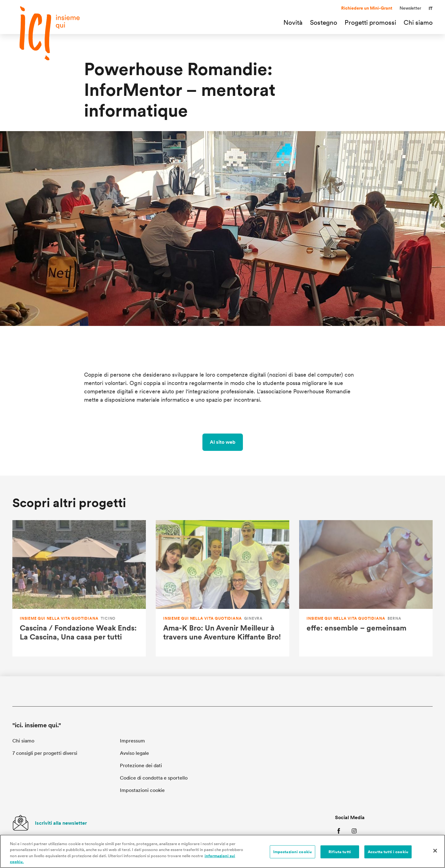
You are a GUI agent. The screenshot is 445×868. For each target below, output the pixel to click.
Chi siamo (23, 741)
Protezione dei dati (141, 765)
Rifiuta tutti (340, 854)
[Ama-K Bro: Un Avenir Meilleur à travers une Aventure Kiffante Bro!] (222, 588)
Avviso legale (134, 753)
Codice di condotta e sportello (154, 778)
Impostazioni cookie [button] (142, 790)
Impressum (132, 741)
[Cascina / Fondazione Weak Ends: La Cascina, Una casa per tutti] (79, 588)
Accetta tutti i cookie (388, 854)
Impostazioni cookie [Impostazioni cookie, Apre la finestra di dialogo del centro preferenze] (292, 854)
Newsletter (410, 8)
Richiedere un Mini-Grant (367, 8)
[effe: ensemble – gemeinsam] (366, 588)
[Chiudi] (435, 853)
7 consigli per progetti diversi (45, 753)
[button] (431, 8)
